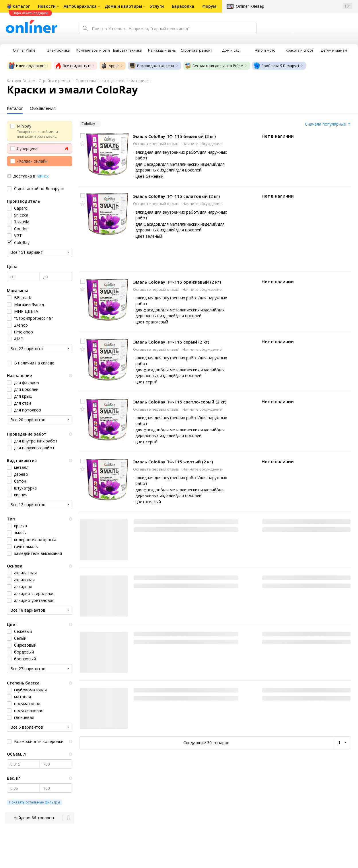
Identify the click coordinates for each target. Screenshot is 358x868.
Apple (110, 66)
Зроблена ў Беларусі (276, 66)
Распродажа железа (152, 66)
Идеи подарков (26, 66)
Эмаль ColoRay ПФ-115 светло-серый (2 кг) (180, 402)
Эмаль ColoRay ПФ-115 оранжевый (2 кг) (177, 282)
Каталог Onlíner (21, 81)
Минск (43, 176)
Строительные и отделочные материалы (113, 81)
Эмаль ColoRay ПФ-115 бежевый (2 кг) (174, 136)
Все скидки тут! (73, 66)
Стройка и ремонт (55, 81)
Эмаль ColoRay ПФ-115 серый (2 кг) (171, 342)
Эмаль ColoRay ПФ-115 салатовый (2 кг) (176, 196)
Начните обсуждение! (203, 144)
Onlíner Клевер (250, 6)
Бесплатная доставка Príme (214, 66)
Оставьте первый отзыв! (157, 144)
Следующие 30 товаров (206, 743)
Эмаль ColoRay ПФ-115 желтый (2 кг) (173, 462)
